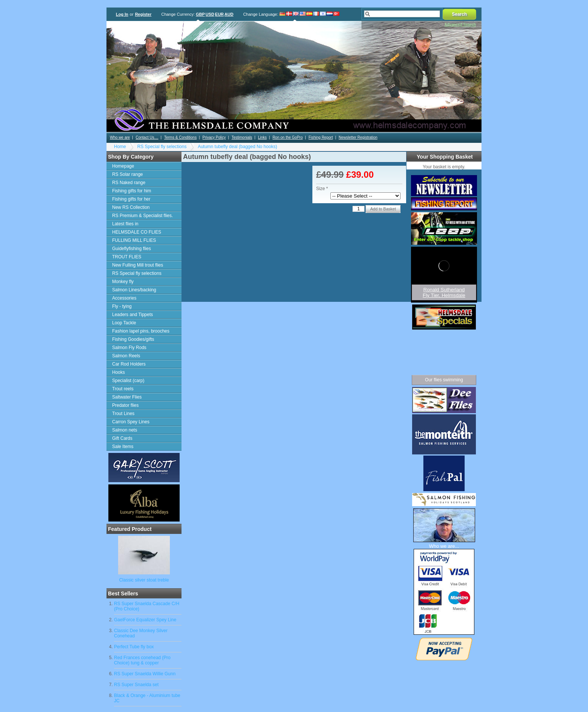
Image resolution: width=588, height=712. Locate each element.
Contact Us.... (147, 137)
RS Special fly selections (162, 147)
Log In (122, 14)
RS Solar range (127, 174)
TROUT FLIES (127, 257)
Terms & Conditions (181, 137)
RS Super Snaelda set (136, 685)
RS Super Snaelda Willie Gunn (145, 674)
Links (262, 137)
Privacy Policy (214, 137)
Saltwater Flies (127, 397)
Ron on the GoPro (288, 137)
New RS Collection (131, 207)
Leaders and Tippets (133, 315)
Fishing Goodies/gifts (133, 339)
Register (143, 14)
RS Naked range (129, 183)
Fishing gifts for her (131, 199)
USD (210, 14)
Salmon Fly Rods (129, 348)
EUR (219, 14)
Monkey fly (123, 282)
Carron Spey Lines (131, 422)
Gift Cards (122, 438)
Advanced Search (460, 25)
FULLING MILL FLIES (134, 240)
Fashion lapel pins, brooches (141, 331)
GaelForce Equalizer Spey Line (145, 620)
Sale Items (123, 447)
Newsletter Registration (358, 137)
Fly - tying (122, 306)
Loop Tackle (124, 323)
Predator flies (125, 405)
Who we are (120, 137)
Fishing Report (321, 137)
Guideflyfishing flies (131, 249)
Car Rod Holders (129, 364)
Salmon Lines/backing (134, 290)
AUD (229, 14)
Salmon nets (125, 430)
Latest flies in (125, 224)
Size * (322, 189)
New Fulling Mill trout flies (138, 265)
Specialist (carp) (128, 381)
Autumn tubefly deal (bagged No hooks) (237, 147)
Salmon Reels (126, 356)
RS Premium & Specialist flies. (142, 216)
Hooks (118, 372)
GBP (200, 14)
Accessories (124, 298)
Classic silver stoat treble (144, 580)
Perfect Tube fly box (134, 647)
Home (120, 147)
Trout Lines (123, 414)
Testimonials (242, 137)
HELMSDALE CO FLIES (137, 232)
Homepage (123, 166)
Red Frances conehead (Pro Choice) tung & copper (142, 660)
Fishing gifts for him (132, 191)
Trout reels (123, 389)
